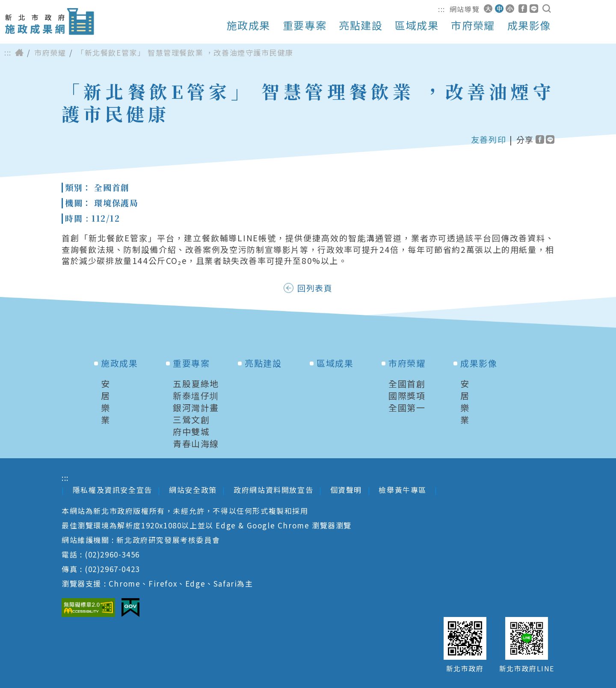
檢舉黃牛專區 (404, 490)
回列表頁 (315, 288)
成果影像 (529, 25)
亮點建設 (361, 25)
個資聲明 (346, 490)
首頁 (19, 53)
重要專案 (305, 25)
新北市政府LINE (527, 669)
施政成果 (249, 25)
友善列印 (489, 139)
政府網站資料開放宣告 (273, 490)
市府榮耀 (473, 25)
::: (442, 9)
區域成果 (417, 25)
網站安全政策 (193, 490)
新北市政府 (465, 669)
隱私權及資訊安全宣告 (113, 490)
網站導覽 (465, 9)
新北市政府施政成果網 (49, 22)
